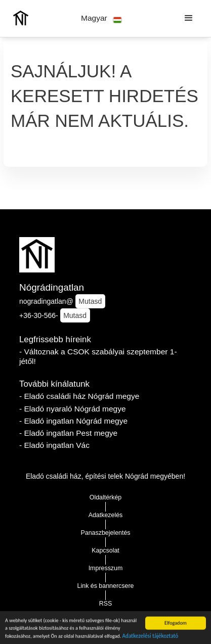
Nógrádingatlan (52, 287)
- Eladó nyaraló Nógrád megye (73, 409)
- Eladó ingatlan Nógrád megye (73, 421)
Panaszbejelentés (105, 533)
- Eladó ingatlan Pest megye (68, 433)
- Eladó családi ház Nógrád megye (79, 396)
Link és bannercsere (106, 586)
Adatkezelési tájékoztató (151, 637)
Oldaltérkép (106, 497)
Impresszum (106, 568)
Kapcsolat (105, 550)
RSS (106, 604)
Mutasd (90, 301)
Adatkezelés (106, 515)
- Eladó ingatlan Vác (54, 445)
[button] (101, 18)
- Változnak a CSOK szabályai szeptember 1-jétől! (98, 356)
